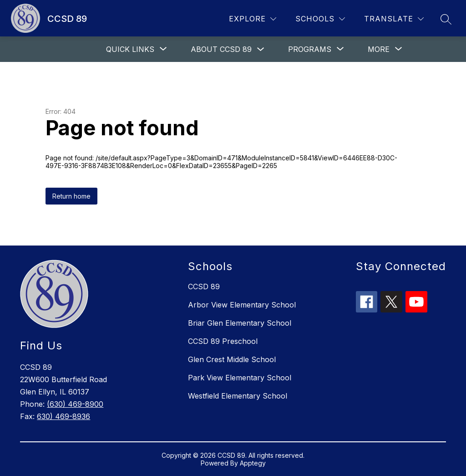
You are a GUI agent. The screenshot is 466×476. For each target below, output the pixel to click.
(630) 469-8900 (75, 404)
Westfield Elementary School (238, 396)
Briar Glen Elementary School (240, 323)
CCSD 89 (204, 287)
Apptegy (253, 463)
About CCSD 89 (221, 49)
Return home (71, 196)
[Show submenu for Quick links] (130, 49)
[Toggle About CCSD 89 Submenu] (261, 49)
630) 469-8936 (63, 416)
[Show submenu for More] (379, 49)
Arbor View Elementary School (242, 305)
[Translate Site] (394, 19)
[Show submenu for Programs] (310, 49)
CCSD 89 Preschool (223, 341)
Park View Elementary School (240, 378)
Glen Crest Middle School (232, 359)
